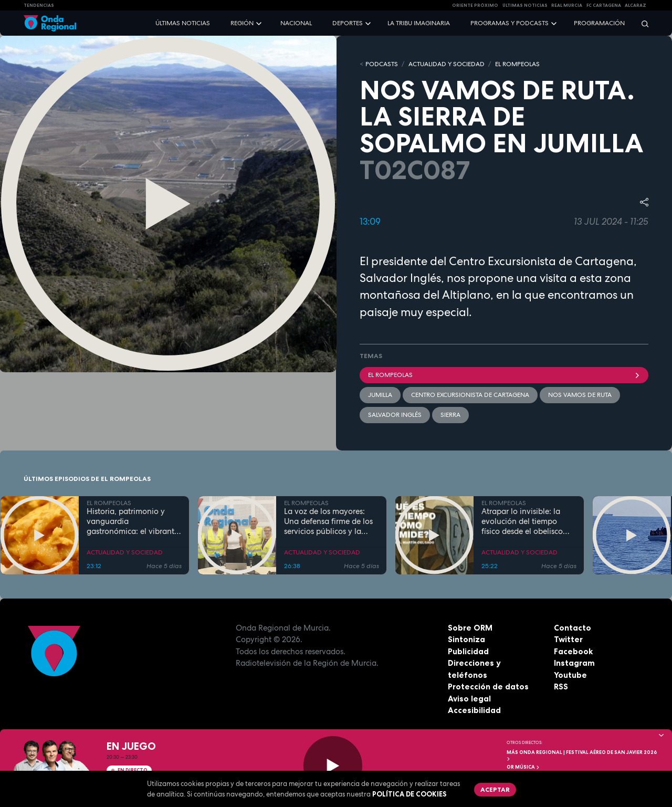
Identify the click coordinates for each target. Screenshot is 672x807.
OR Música (523, 767)
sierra (450, 415)
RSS (561, 687)
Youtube (570, 675)
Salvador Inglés (395, 415)
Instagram (574, 663)
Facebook (573, 651)
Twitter (568, 639)
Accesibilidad (474, 710)
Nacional (296, 23)
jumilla (380, 395)
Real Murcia (567, 5)
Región (242, 23)
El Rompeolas (504, 375)
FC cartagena (604, 5)
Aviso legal (469, 699)
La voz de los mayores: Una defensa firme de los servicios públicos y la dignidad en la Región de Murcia (329, 521)
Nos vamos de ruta (580, 395)
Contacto (573, 628)
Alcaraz (636, 5)
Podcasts (382, 64)
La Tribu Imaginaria (419, 23)
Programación (599, 23)
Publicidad (468, 651)
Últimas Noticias (525, 5)
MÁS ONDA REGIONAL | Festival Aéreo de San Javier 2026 (582, 755)
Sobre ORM (470, 628)
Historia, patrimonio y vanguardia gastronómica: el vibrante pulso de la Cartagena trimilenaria (133, 521)
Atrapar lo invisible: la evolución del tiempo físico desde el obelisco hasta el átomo (522, 521)
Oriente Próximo (475, 5)
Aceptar (495, 789)
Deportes (348, 23)
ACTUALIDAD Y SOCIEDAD (447, 64)
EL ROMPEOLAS (517, 64)
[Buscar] (642, 23)
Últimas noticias (183, 23)
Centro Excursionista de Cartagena (470, 395)
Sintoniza (466, 639)
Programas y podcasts (510, 23)
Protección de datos (488, 687)
